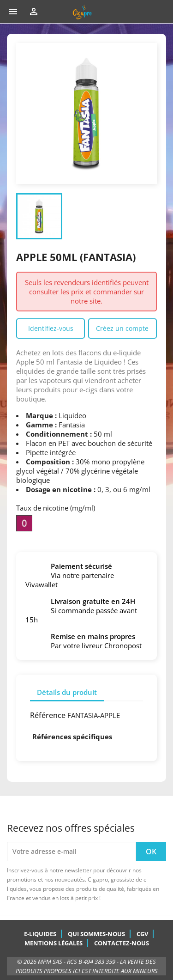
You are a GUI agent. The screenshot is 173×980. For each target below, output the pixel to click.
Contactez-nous (122, 943)
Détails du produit (67, 692)
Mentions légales (54, 943)
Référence (48, 715)
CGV (142, 934)
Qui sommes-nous (96, 934)
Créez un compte (122, 328)
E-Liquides (40, 934)
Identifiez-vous (51, 328)
